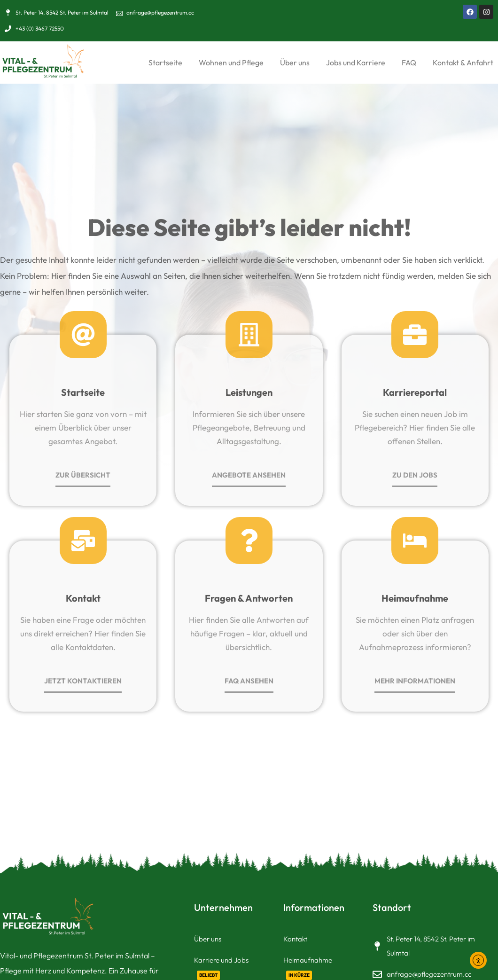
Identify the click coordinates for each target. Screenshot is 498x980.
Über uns (295, 63)
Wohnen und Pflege (231, 63)
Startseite (165, 63)
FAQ (409, 63)
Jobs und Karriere (356, 63)
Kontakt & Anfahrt (463, 63)
